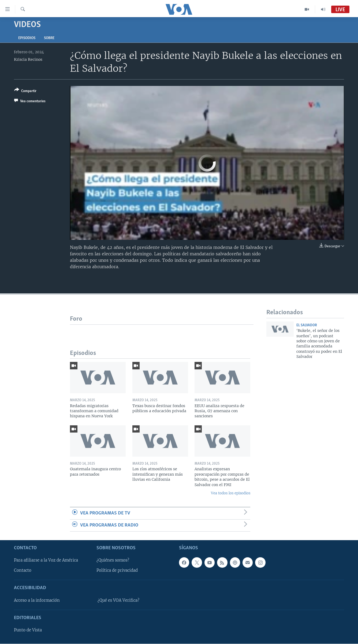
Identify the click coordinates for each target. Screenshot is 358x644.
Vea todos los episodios (231, 493)
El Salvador (307, 325)
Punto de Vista (28, 630)
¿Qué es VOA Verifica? (118, 600)
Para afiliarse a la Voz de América (46, 560)
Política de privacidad (117, 571)
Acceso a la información (37, 600)
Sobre (49, 38)
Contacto (23, 571)
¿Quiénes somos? (113, 560)
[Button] (25, 91)
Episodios (27, 38)
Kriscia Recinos (28, 59)
